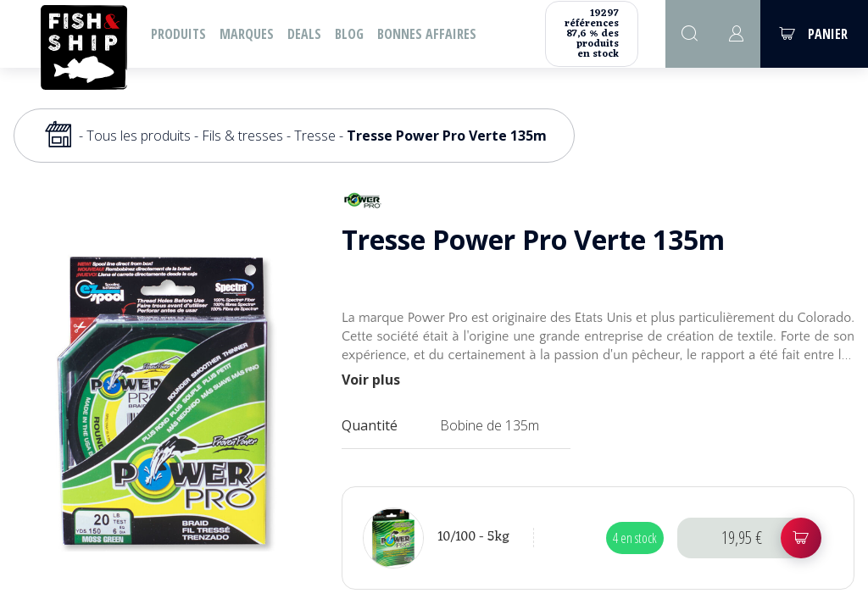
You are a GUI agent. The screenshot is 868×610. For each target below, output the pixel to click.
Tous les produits (139, 136)
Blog (349, 34)
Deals (304, 34)
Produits (178, 34)
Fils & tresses (242, 136)
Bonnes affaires (427, 34)
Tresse (315, 136)
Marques (247, 34)
